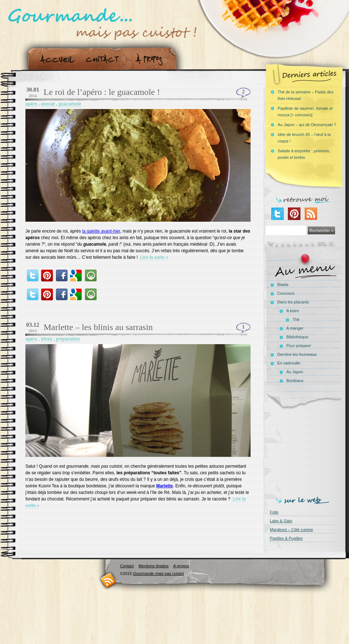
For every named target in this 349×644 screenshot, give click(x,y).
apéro (31, 104)
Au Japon (295, 372)
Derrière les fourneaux (297, 354)
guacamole (70, 104)
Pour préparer (299, 346)
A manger (295, 328)
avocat (48, 104)
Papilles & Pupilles (286, 538)
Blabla (283, 285)
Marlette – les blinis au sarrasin (98, 327)
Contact (105, 59)
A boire (293, 311)
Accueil (56, 59)
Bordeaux (295, 381)
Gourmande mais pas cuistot (158, 573)
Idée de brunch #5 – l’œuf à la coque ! (304, 138)
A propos (151, 59)
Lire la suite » (154, 257)
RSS (108, 580)
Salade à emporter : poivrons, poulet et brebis (304, 154)
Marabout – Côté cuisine (291, 530)
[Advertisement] (305, 451)
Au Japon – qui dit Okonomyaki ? (307, 125)
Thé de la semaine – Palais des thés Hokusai (306, 95)
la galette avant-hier (101, 231)
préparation (68, 339)
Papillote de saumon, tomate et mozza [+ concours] (305, 112)
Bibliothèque (298, 337)
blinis (47, 339)
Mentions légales (153, 566)
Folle (274, 512)
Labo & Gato (281, 521)
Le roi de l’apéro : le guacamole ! (102, 92)
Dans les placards (293, 302)
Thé (296, 319)
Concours (286, 293)
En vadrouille (289, 363)
